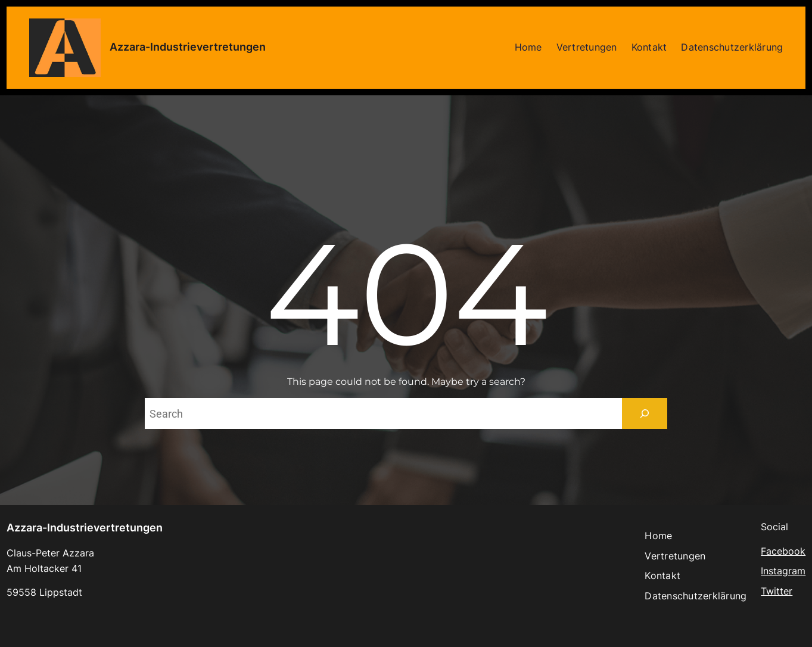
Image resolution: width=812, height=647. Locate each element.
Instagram (783, 571)
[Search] (645, 413)
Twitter (777, 591)
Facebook (783, 551)
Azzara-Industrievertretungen (188, 47)
